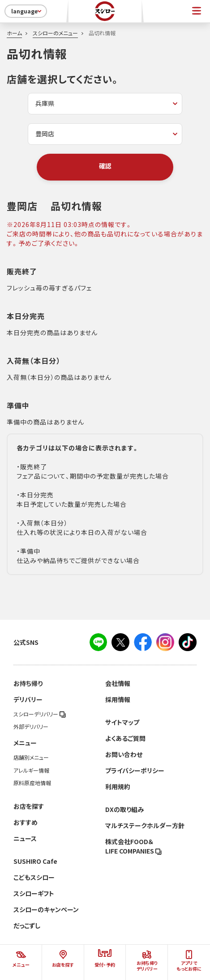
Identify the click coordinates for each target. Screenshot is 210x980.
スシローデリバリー (40, 714)
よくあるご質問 (125, 738)
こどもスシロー (34, 877)
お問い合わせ (124, 754)
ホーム (14, 33)
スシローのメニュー (55, 33)
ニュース (25, 838)
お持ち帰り (28, 683)
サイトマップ (122, 722)
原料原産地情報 (32, 783)
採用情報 (118, 699)
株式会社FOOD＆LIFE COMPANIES (133, 846)
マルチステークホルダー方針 (145, 825)
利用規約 (118, 787)
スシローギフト (34, 893)
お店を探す (29, 806)
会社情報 (118, 683)
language (27, 11)
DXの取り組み (124, 809)
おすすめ (26, 822)
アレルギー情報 (31, 770)
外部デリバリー (31, 727)
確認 (105, 166)
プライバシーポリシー (135, 770)
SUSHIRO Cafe (35, 861)
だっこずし (27, 925)
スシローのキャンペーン (46, 909)
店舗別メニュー (31, 757)
